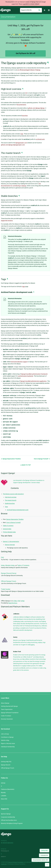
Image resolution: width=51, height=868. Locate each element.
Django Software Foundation (10, 713)
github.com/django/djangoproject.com (13, 145)
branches (25, 116)
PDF (19, 601)
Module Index (10, 565)
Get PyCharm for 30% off (25, 53)
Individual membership (8, 747)
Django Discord (6, 765)
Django (5, 10)
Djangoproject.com (21, 143)
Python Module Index (9, 532)
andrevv (6, 857)
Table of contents (8, 526)
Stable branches (10, 503)
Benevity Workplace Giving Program (12, 823)
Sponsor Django (6, 814)
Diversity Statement (7, 719)
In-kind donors (7, 843)
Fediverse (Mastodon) (8, 789)
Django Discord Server (9, 573)
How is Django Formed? (42, 459)
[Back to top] (47, 865)
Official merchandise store (9, 820)
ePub (23, 601)
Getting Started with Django (9, 706)
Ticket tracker (6, 589)
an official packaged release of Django (29, 70)
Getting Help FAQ (6, 762)
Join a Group (5, 734)
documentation (21, 105)
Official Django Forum (9, 581)
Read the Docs (13, 603)
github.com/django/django (36, 108)
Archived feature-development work (18, 510)
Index (3, 565)
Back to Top (25, 465)
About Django (5, 703)
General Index (7, 529)
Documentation (8, 17)
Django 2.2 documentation (11, 542)
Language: (44, 855)
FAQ (2, 557)
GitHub (3, 783)
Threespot (6, 851)
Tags (6, 507)
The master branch (11, 500)
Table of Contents (23, 565)
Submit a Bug (5, 740)
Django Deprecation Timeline (11, 459)
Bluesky (3, 793)
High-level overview (11, 497)
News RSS (4, 799)
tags (22, 134)
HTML (15, 601)
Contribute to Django (7, 737)
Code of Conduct (6, 716)
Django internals (10, 545)
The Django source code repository (13, 494)
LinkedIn (4, 796)
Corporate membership (8, 817)
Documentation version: (40, 860)
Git (26, 93)
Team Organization (7, 709)
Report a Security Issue (8, 743)
